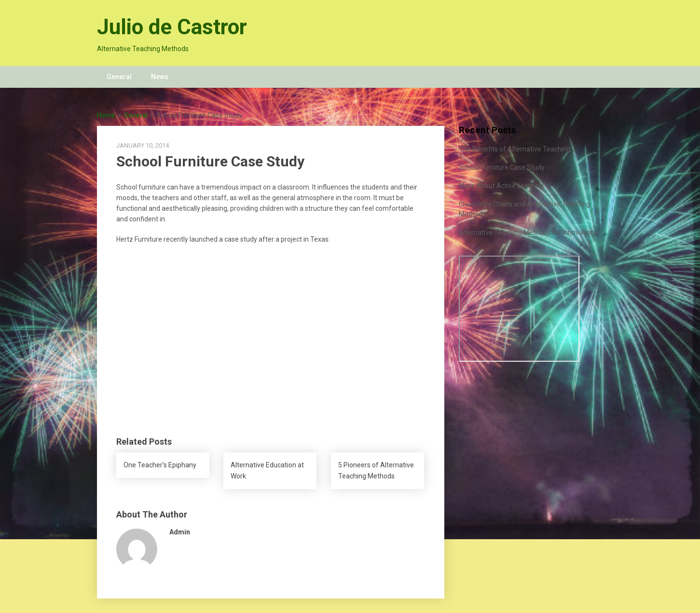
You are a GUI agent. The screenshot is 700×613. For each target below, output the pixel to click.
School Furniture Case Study (502, 167)
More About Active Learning (501, 186)
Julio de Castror (172, 27)
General (119, 77)
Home (106, 115)
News (160, 77)
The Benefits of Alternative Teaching (515, 149)
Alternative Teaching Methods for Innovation (527, 232)
